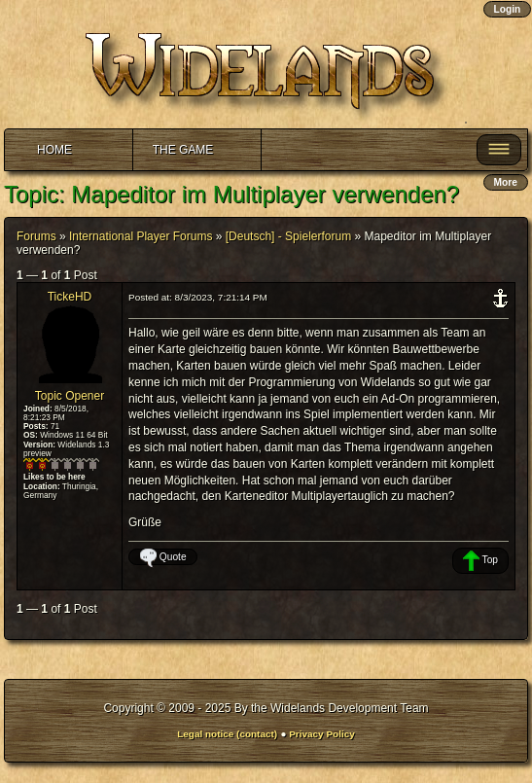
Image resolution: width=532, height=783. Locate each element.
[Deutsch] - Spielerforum (288, 236)
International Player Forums (141, 236)
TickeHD (70, 297)
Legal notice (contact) (227, 734)
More (506, 182)
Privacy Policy (322, 734)
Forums (36, 236)
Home (54, 150)
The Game (183, 150)
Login (508, 9)
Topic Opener (70, 396)
